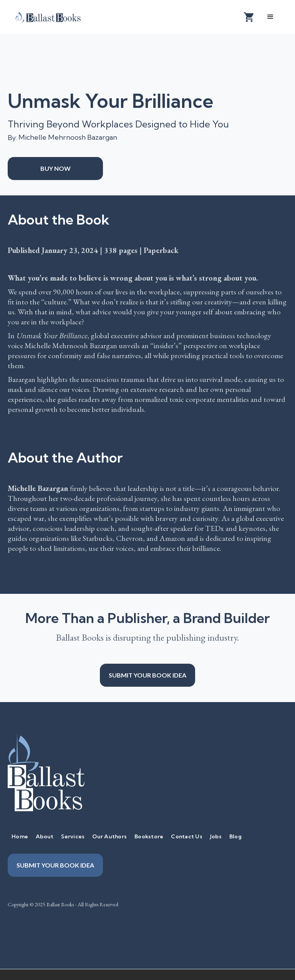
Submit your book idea (147, 675)
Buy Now (56, 168)
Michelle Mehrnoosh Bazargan (68, 137)
